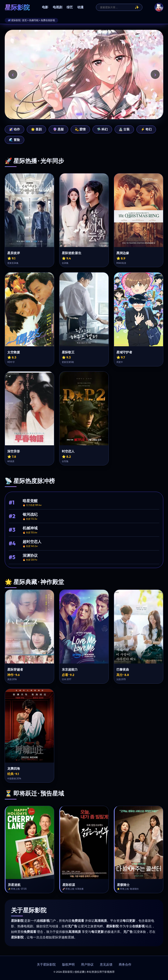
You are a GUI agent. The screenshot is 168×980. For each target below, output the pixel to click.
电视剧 (58, 7)
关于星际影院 (46, 964)
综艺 (70, 7)
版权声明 (68, 964)
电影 (45, 7)
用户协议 (87, 964)
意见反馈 (106, 964)
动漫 (80, 7)
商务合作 (125, 964)
